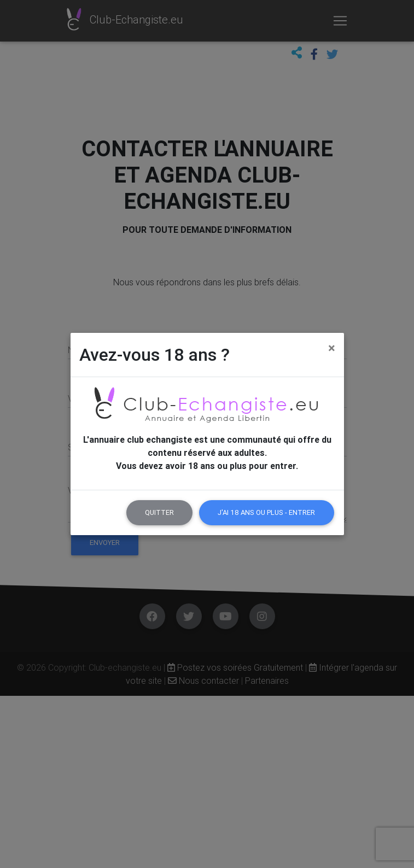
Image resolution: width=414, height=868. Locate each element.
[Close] (332, 348)
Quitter (159, 512)
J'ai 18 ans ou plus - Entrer (266, 512)
